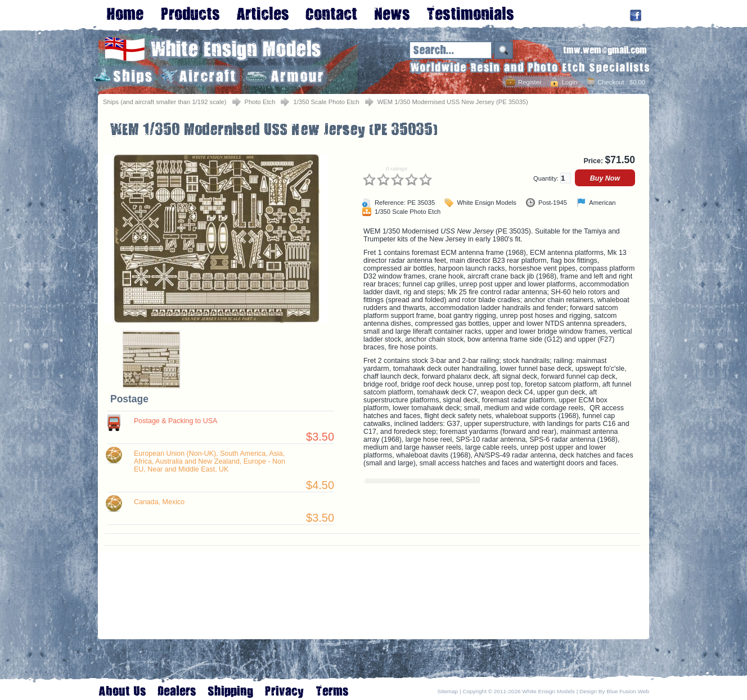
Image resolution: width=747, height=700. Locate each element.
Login (570, 82)
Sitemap (448, 691)
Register (530, 82)
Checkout (611, 82)
